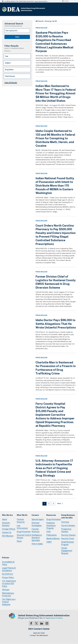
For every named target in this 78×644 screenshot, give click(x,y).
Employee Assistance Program (51, 525)
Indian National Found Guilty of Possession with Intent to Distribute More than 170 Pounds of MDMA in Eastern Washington (55, 186)
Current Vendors (68, 526)
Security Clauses (68, 535)
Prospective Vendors (66, 530)
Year (7, 56)
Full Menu (74, 10)
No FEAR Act (8, 574)
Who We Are (7, 515)
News (19, 541)
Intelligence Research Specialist (37, 538)
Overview (65, 522)
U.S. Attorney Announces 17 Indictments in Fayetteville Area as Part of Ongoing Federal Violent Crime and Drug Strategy (54, 468)
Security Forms (68, 538)
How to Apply (37, 544)
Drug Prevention (24, 532)
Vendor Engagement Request (67, 551)
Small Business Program (68, 543)
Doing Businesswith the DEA (68, 516)
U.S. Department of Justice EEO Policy (9, 584)
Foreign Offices (9, 529)
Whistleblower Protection (8, 594)
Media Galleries (53, 538)
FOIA (48, 532)
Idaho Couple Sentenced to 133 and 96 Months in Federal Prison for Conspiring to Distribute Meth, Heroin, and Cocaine (55, 138)
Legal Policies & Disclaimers (9, 569)
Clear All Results (11, 83)
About (5, 519)
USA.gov (6, 590)
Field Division (10, 76)
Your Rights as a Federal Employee (9, 602)
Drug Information (54, 519)
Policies (6, 558)
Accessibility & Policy (8, 563)
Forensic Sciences (21, 521)
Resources (51, 515)
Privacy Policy (8, 577)
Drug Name (9, 70)
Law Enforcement (22, 527)
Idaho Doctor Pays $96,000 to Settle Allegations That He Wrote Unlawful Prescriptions (56, 324)
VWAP (49, 542)
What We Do (22, 515)
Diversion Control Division (24, 536)
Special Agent (38, 519)
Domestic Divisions (6, 524)
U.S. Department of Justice (53, 618)
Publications (51, 535)
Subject (8, 63)
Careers (35, 515)
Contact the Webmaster (39, 635)
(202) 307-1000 (39, 633)
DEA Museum (8, 536)
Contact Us (7, 532)
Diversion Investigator (37, 524)
